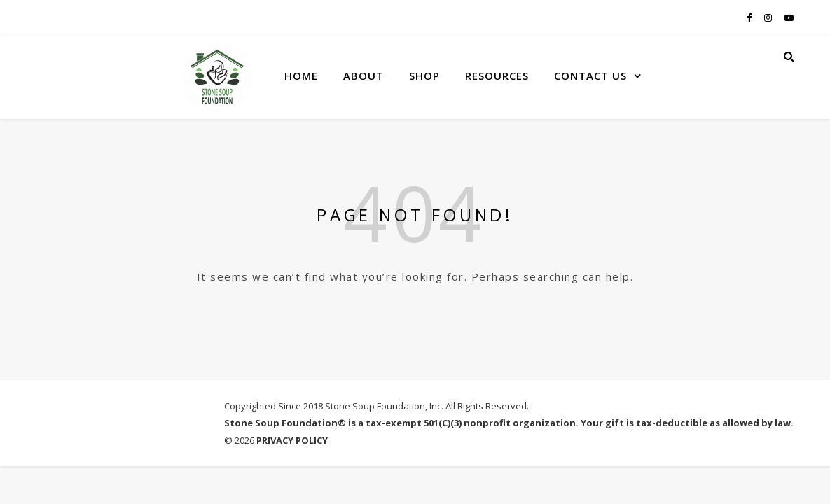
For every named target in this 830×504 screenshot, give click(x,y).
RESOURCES (497, 76)
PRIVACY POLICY (292, 440)
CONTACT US (590, 76)
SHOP (424, 76)
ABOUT (364, 76)
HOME (301, 76)
